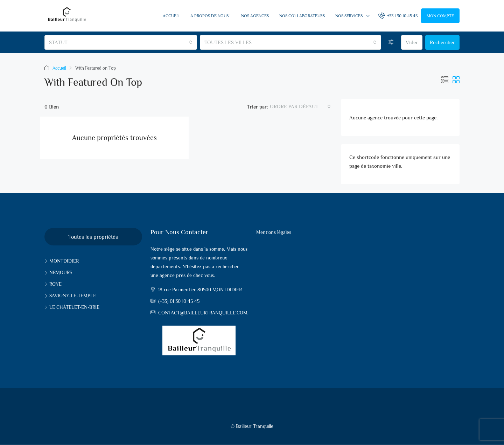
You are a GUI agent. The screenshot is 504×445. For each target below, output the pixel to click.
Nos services (349, 16)
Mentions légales (274, 232)
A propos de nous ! (211, 16)
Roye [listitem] (53, 284)
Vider (412, 42)
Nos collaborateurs (302, 16)
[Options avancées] (391, 42)
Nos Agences (255, 16)
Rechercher (442, 42)
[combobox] (121, 42)
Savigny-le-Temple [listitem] (70, 295)
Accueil (171, 16)
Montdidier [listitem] (62, 261)
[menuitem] (398, 16)
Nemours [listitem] (58, 272)
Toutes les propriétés (93, 237)
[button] (445, 80)
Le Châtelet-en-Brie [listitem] (72, 307)
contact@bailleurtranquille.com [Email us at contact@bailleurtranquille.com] (203, 313)
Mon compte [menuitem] (440, 16)
